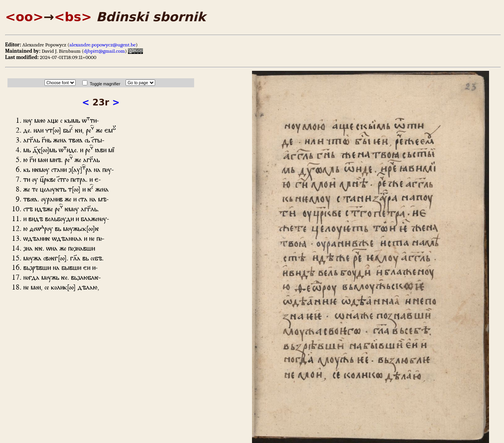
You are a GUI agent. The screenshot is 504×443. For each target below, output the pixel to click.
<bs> (73, 17)
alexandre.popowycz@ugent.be (102, 45)
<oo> (24, 17)
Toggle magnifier (105, 84)
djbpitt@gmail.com (104, 51)
